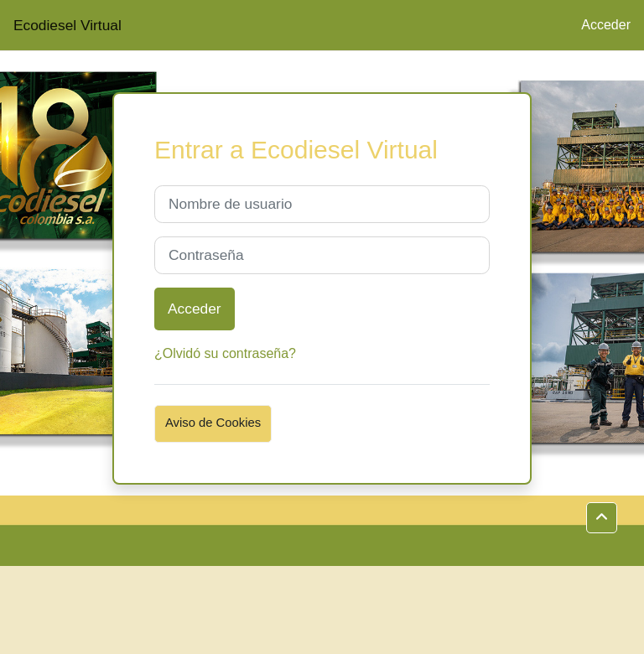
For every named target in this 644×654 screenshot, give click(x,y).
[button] (602, 518)
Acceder (606, 25)
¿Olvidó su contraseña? (225, 353)
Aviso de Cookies (213, 423)
